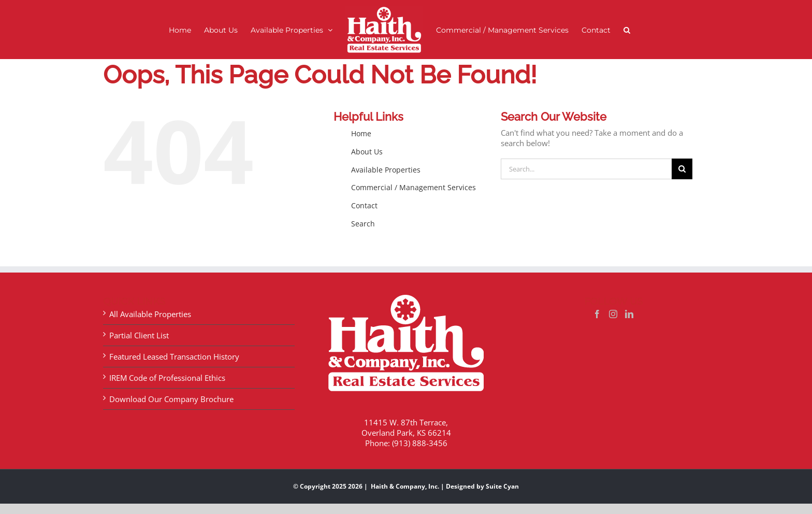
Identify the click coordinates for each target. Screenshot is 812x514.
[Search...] (586, 169)
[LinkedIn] (629, 314)
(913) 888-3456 (420, 443)
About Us (367, 152)
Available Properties (386, 170)
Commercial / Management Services (414, 187)
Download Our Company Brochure (171, 399)
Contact (364, 205)
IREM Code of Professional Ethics (167, 378)
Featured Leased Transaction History (174, 356)
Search (363, 224)
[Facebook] (597, 314)
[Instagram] (613, 314)
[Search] (682, 169)
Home (361, 133)
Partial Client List (139, 335)
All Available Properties (150, 314)
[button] (627, 30)
